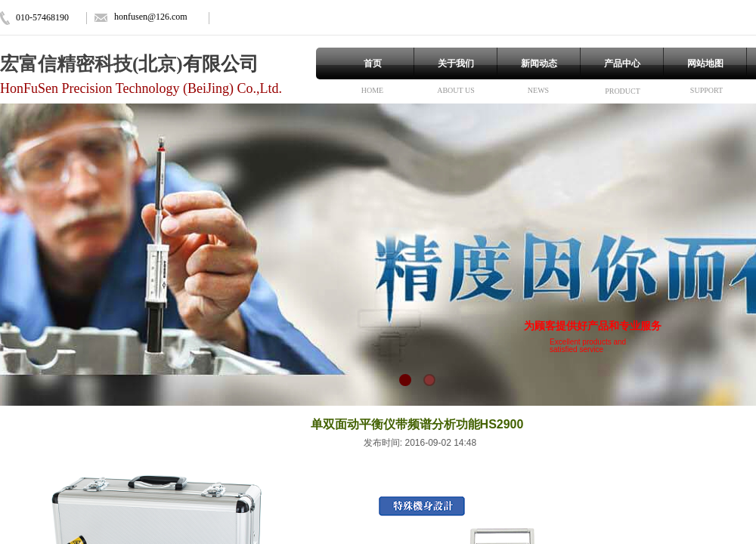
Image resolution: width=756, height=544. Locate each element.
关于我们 (456, 63)
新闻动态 (539, 63)
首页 (373, 63)
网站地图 (705, 63)
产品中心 (622, 63)
